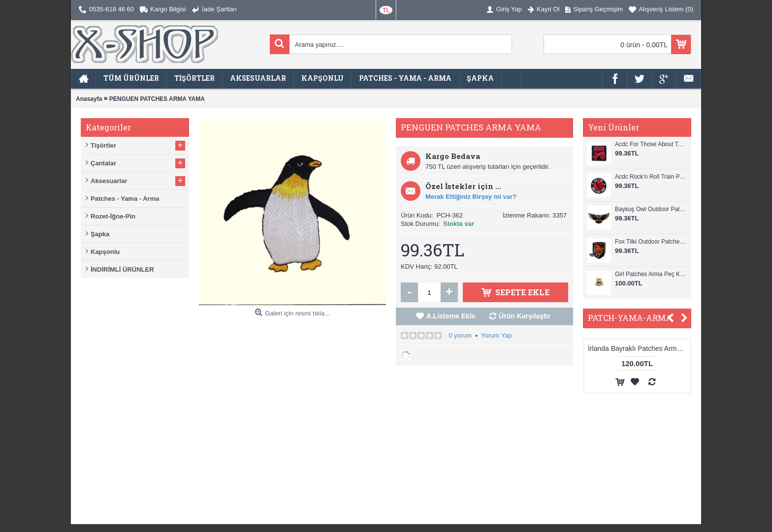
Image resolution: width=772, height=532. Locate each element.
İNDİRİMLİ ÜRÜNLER (122, 269)
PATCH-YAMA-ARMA (630, 318)
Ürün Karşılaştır (525, 316)
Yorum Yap (497, 335)
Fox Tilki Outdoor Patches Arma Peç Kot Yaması (651, 242)
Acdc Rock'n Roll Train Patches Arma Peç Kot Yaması (651, 177)
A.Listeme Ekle (451, 316)
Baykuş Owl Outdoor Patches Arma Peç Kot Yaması (651, 209)
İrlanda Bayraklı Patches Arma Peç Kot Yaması (652, 348)
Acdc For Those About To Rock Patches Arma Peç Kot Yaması (651, 144)
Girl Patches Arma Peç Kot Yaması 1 (651, 274)
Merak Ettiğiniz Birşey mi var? (471, 197)
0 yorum (460, 335)
